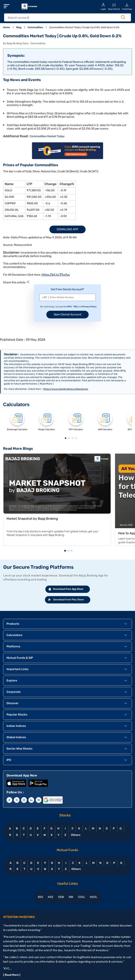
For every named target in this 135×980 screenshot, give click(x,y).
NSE (51, 897)
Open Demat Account (67, 314)
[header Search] (64, 18)
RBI (71, 897)
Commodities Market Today (47, 136)
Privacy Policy (89, 307)
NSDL (94, 897)
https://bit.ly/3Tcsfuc (56, 275)
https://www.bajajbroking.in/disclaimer (66, 389)
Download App (67, 229)
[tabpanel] (17, 423)
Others (76, 835)
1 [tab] (65, 438)
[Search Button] (123, 17)
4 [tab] (76, 438)
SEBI (61, 897)
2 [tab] (69, 438)
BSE (40, 897)
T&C (76, 307)
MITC (69, 307)
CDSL (82, 897)
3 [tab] (72, 438)
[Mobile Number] (67, 297)
